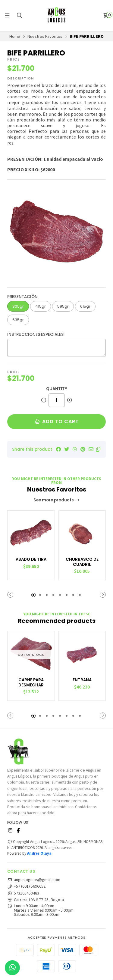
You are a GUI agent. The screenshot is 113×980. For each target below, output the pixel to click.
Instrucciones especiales (35, 335)
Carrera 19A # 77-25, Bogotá (36, 900)
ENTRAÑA (82, 680)
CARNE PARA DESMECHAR (31, 683)
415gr (41, 306)
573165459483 (23, 893)
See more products (57, 500)
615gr (85, 306)
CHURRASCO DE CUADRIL (82, 562)
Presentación (22, 297)
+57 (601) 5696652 (26, 886)
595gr (63, 306)
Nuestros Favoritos (45, 36)
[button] (98, 449)
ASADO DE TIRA (31, 560)
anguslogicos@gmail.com (34, 880)
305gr (18, 306)
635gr (18, 320)
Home (15, 36)
